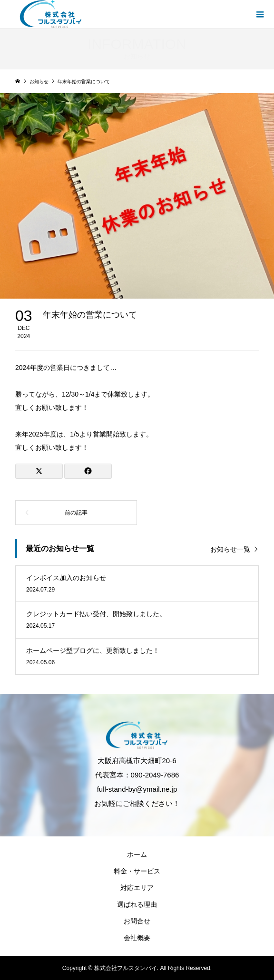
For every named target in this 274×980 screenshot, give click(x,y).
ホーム (137, 854)
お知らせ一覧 (230, 549)
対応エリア (137, 888)
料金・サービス (137, 871)
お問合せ (137, 921)
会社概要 (137, 938)
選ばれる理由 (137, 904)
